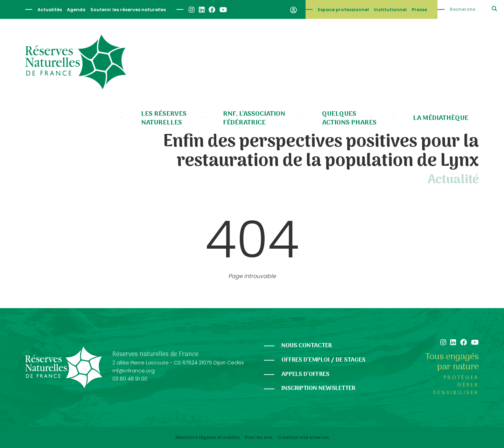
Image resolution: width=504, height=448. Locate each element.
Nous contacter (307, 346)
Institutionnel (390, 10)
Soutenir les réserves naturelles (128, 10)
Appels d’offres (305, 374)
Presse (419, 10)
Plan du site (258, 438)
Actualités (50, 10)
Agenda (76, 10)
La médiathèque (441, 118)
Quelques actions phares (349, 118)
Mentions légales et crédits (208, 438)
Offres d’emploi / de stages (323, 360)
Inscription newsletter (318, 388)
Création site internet (303, 438)
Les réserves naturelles (164, 118)
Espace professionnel (343, 10)
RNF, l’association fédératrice (254, 118)
